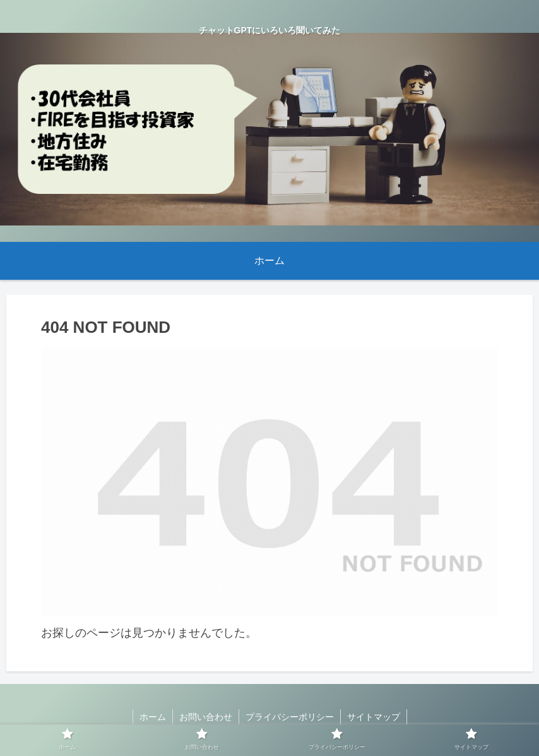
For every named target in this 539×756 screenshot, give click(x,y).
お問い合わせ (206, 717)
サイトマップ (374, 717)
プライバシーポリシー (290, 717)
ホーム (153, 717)
